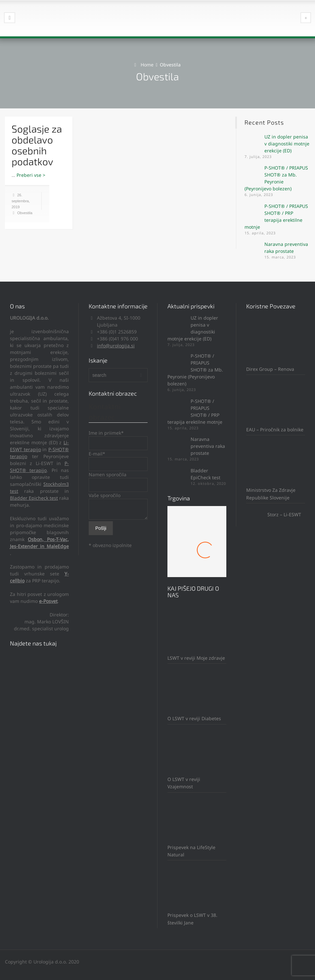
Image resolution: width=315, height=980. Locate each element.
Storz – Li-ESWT (274, 514)
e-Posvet (48, 601)
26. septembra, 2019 (21, 201)
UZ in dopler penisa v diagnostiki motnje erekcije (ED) (287, 144)
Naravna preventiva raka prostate (208, 446)
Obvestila (25, 213)
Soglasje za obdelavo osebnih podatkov (37, 145)
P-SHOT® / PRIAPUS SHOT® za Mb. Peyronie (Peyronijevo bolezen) (195, 370)
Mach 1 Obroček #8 (197, 555)
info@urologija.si (116, 346)
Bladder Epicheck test (34, 498)
